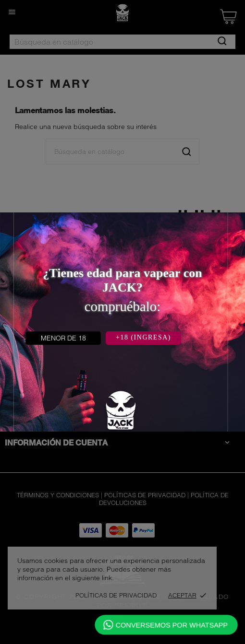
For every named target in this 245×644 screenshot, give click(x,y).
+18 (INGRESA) (143, 337)
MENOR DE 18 (63, 338)
